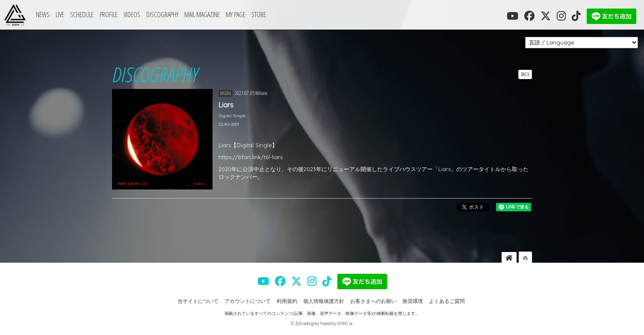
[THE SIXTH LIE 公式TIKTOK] (576, 16)
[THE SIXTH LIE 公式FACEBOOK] (529, 16)
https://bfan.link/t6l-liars (251, 157)
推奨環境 (413, 301)
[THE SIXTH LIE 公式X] (546, 16)
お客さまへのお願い (373, 301)
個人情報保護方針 (324, 301)
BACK (525, 74)
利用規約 (287, 301)
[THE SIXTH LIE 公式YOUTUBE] (513, 16)
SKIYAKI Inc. (345, 323)
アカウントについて (248, 301)
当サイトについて (198, 301)
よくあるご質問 (447, 301)
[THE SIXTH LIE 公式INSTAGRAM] (561, 16)
